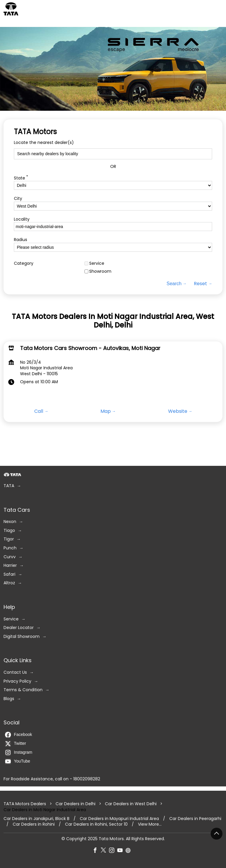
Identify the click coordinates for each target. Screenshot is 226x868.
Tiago (9, 531)
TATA (9, 486)
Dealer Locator (19, 628)
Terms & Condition (23, 690)
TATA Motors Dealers (25, 804)
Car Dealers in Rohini (34, 824)
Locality (22, 219)
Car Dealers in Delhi (75, 804)
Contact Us (15, 672)
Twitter (16, 744)
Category (24, 263)
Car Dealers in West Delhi (131, 804)
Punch (10, 548)
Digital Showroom (22, 637)
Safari (9, 574)
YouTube (18, 761)
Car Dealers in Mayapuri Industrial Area (119, 819)
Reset (200, 284)
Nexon (10, 522)
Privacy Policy (17, 681)
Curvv (10, 557)
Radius (21, 240)
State (21, 178)
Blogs (9, 699)
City (18, 199)
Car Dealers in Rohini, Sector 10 (96, 824)
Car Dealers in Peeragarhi (195, 819)
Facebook (18, 735)
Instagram (19, 753)
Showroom (100, 272)
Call (39, 411)
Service (97, 263)
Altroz (9, 583)
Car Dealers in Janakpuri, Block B (36, 819)
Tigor (9, 539)
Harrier (10, 565)
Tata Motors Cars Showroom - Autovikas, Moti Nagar (90, 348)
